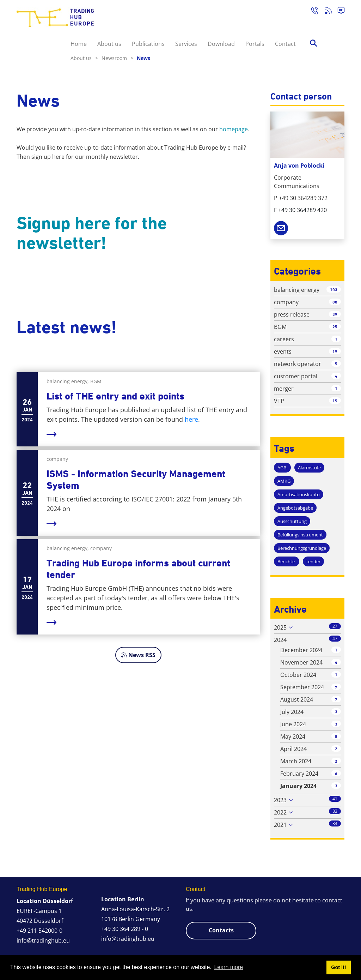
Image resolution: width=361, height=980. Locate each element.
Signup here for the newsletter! (92, 233)
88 (335, 302)
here (191, 419)
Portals (255, 44)
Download (221, 44)
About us (109, 44)
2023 (280, 800)
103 (334, 290)
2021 (280, 825)
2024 (280, 640)
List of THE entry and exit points (115, 396)
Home (79, 44)
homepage (234, 129)
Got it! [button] (338, 967)
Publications (148, 44)
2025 (280, 627)
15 (335, 401)
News (143, 58)
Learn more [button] (228, 967)
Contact (285, 44)
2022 (280, 812)
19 (335, 351)
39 (335, 314)
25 (335, 327)
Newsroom (117, 58)
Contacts (221, 930)
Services (186, 44)
